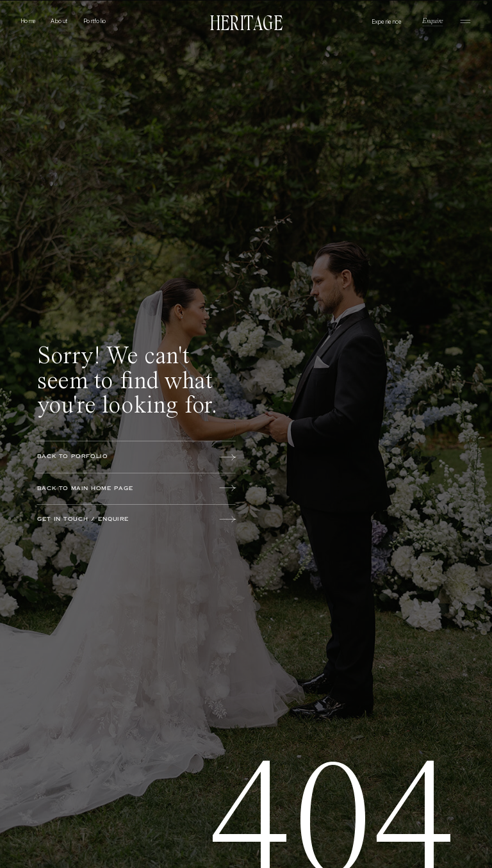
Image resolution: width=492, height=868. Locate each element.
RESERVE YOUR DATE (82, 738)
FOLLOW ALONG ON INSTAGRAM (202, 738)
